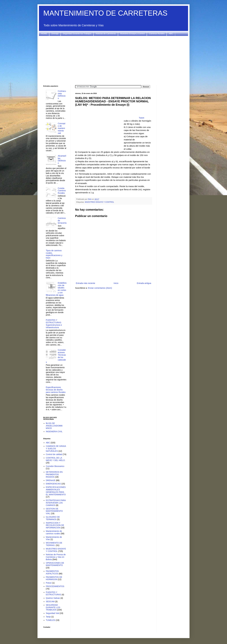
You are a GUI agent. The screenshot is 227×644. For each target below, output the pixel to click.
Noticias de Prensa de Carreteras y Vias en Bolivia (56, 557)
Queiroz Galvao (53, 598)
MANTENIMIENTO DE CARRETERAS (105, 13)
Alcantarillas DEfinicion (62, 159)
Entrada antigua (144, 283)
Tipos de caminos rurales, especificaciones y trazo (54, 254)
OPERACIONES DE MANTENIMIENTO (55, 564)
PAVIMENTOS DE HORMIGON (54, 578)
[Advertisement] (113, 61)
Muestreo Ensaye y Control (132, 34)
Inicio (116, 283)
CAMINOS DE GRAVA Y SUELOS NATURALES (56, 449)
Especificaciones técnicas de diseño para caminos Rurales (56, 390)
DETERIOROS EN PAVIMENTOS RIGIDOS (54, 474)
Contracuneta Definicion (62, 95)
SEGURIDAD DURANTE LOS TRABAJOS (53, 607)
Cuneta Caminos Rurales (62, 191)
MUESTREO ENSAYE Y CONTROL (100, 202)
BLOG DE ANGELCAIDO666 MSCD (54, 426)
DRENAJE (51, 480)
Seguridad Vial (52, 613)
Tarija (48, 617)
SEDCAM (50, 602)
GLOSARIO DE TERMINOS (53, 518)
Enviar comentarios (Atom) (100, 288)
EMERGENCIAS (53, 484)
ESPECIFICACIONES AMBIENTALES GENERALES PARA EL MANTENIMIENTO (56, 491)
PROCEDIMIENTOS (55, 586)
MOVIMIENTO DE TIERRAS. (54, 544)
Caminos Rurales (157, 34)
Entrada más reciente (85, 283)
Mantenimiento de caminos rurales (54, 532)
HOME (44, 34)
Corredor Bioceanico (55, 466)
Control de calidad (54, 454)
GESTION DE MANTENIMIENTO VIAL (54, 511)
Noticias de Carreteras (106, 34)
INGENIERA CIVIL (54, 432)
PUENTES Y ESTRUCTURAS (53, 593)
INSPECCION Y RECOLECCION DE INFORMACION (55, 525)
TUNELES (51, 620)
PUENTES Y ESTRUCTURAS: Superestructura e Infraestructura (54, 324)
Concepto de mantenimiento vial (62, 128)
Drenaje (55, 34)
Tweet (142, 118)
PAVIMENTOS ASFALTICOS (52, 572)
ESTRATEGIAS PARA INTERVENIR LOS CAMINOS (56, 503)
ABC (171, 34)
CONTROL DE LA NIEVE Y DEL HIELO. (56, 459)
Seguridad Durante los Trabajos (77, 34)
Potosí (49, 583)
